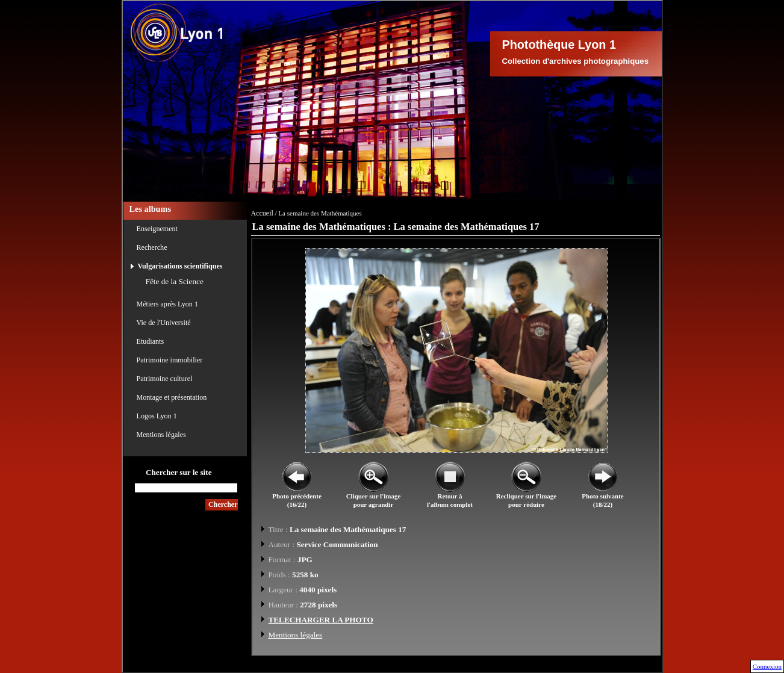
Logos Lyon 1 (157, 416)
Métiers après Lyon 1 (167, 304)
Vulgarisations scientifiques (180, 266)
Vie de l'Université (164, 323)
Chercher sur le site (179, 472)
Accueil (262, 213)
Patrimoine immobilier (170, 360)
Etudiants (151, 341)
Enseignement (157, 229)
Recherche (152, 247)
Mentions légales (161, 435)
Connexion (767, 666)
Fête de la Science (175, 281)
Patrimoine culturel (165, 379)
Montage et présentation (172, 397)
